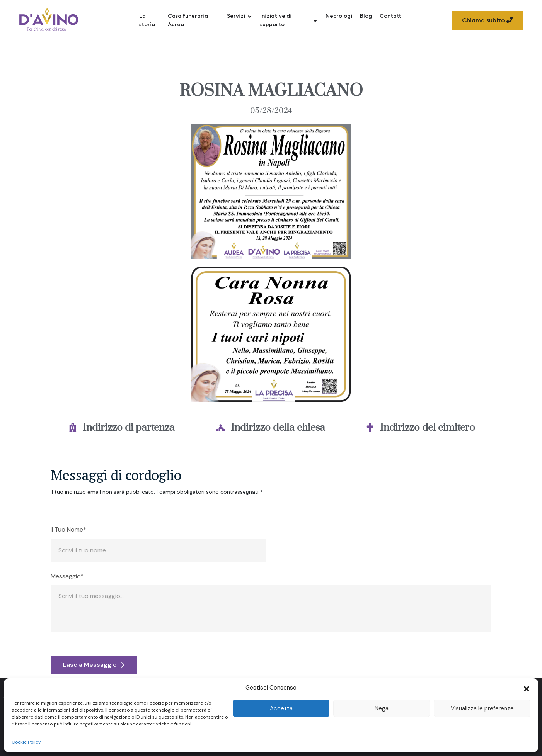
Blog (366, 16)
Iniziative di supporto (289, 20)
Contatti (391, 16)
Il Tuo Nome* (68, 530)
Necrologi (339, 16)
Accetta (281, 708)
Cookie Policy (26, 742)
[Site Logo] (49, 20)
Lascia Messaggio (94, 665)
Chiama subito (487, 20)
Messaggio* (67, 576)
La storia (147, 20)
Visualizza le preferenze (482, 708)
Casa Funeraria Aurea (188, 20)
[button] (527, 688)
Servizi (240, 16)
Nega (382, 708)
